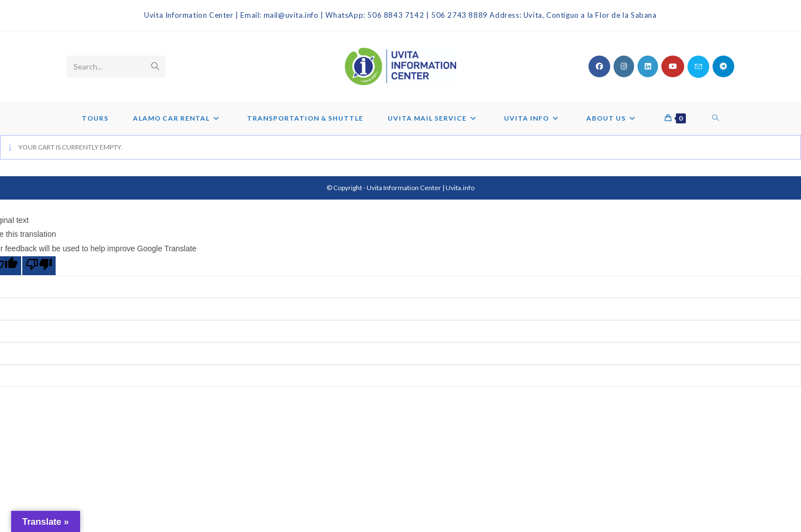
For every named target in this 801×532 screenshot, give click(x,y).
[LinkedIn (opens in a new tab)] (648, 66)
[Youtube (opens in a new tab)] (673, 66)
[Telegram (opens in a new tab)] (723, 66)
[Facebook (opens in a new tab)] (599, 66)
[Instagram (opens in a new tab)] (624, 66)
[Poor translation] (39, 266)
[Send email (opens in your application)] (698, 67)
